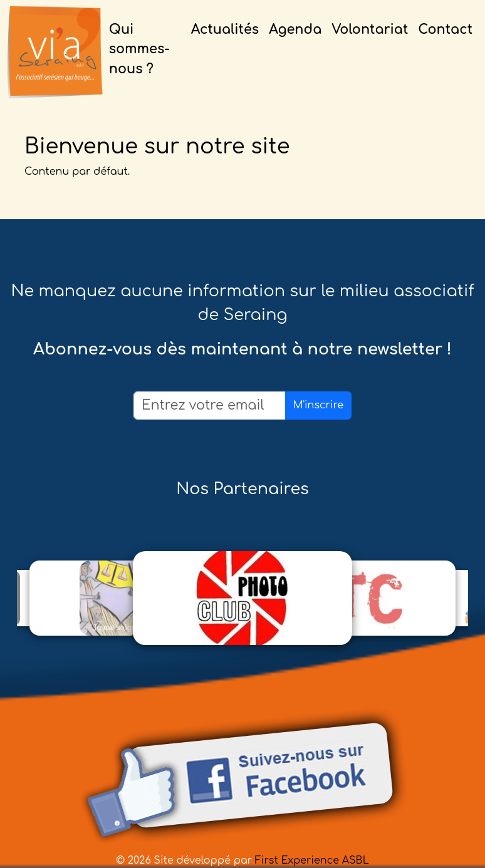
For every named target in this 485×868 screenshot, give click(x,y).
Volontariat (370, 30)
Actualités (225, 30)
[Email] (210, 406)
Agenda (295, 30)
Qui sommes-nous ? (139, 49)
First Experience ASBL (312, 860)
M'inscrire (318, 405)
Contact (445, 30)
